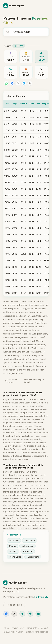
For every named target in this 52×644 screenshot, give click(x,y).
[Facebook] (6, 614)
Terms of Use (33, 628)
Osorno (13, 546)
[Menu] (45, 6)
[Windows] (38, 614)
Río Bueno (14, 540)
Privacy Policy (18, 628)
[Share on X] (18, 83)
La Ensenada (28, 546)
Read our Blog (14, 605)
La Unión (13, 551)
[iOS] (22, 614)
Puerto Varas (15, 557)
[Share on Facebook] (12, 83)
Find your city (41, 597)
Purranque (28, 551)
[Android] (30, 614)
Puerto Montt (33, 557)
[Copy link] (30, 83)
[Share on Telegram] (24, 83)
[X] (14, 614)
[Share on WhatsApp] (6, 83)
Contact (44, 628)
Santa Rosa (30, 540)
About (7, 628)
